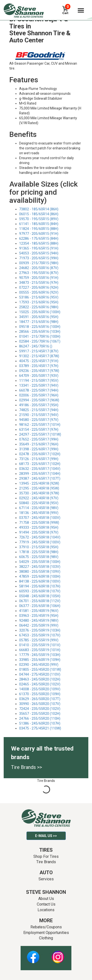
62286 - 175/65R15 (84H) (39, 239)
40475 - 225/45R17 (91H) (39, 361)
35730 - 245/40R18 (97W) (39, 493)
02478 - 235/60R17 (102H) (40, 454)
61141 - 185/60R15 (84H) (39, 224)
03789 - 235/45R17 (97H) (39, 366)
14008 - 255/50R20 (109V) (40, 689)
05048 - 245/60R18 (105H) (40, 596)
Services (46, 879)
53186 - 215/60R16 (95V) (39, 297)
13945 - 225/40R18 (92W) (39, 483)
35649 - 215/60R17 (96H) (39, 444)
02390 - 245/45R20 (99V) (39, 665)
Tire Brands (46, 862)
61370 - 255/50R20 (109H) (40, 694)
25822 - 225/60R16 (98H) (39, 307)
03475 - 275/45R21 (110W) (40, 728)
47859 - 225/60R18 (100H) (40, 576)
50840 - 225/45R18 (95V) (39, 503)
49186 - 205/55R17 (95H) (39, 405)
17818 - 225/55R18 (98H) (39, 552)
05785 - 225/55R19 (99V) (39, 640)
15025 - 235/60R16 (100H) (40, 312)
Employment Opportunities (46, 933)
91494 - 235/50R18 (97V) (39, 532)
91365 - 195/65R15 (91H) (39, 248)
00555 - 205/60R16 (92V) (39, 292)
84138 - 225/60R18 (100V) (40, 581)
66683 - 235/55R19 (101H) (40, 650)
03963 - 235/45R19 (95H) (39, 616)
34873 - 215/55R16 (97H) (39, 283)
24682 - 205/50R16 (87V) (39, 268)
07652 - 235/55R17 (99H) (39, 439)
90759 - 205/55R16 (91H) (39, 278)
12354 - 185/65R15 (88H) (39, 243)
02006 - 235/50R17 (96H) (39, 395)
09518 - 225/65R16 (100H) (40, 327)
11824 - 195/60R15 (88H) (39, 229)
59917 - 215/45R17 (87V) (39, 351)
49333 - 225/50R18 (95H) (39, 527)
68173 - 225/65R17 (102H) (40, 464)
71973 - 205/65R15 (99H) (39, 258)
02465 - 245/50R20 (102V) (40, 684)
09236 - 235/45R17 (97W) (39, 371)
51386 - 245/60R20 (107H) (40, 723)
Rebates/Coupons (46, 927)
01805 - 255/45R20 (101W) (40, 669)
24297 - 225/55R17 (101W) (40, 434)
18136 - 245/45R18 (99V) (39, 513)
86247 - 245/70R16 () (36, 346)
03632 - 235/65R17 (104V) (40, 469)
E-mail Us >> (46, 836)
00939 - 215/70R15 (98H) (39, 263)
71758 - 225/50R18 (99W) (39, 523)
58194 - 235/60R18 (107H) (40, 586)
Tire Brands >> (26, 767)
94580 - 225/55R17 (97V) (39, 420)
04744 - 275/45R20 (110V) (40, 674)
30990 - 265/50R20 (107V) (40, 704)
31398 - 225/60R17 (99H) (39, 449)
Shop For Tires (46, 856)
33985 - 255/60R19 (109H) (40, 660)
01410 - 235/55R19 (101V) (40, 645)
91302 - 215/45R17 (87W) (39, 356)
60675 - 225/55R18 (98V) (39, 557)
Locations (46, 910)
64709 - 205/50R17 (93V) (39, 376)
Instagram (58, 954)
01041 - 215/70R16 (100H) (40, 336)
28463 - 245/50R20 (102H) (40, 679)
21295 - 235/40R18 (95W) (39, 488)
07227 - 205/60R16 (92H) (39, 287)
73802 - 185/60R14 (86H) (39, 209)
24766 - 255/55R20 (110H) (40, 718)
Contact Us (46, 904)
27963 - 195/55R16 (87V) (39, 273)
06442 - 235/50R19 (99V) (39, 625)
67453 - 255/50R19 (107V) (40, 635)
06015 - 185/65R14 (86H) (39, 214)
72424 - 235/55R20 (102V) (40, 709)
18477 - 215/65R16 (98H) (39, 322)
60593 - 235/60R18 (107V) (40, 591)
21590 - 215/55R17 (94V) (39, 415)
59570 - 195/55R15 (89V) (39, 219)
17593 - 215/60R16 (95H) (39, 302)
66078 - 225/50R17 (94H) (39, 390)
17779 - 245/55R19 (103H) (40, 655)
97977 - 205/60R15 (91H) (39, 234)
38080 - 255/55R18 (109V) (40, 572)
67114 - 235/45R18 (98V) (39, 508)
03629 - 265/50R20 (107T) (40, 699)
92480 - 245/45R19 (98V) (39, 621)
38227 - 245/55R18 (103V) (40, 567)
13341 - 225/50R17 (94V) (39, 385)
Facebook (33, 954)
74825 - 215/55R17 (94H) (39, 410)
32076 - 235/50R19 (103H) (40, 630)
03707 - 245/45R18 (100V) (40, 518)
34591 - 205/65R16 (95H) (39, 317)
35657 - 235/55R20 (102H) (40, 714)
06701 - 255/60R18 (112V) (40, 601)
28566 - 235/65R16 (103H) (40, 332)
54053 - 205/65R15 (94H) (39, 253)
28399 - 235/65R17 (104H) (40, 474)
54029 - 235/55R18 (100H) (40, 562)
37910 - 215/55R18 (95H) (39, 547)
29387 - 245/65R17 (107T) (40, 478)
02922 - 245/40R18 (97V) (39, 498)
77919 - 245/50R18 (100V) (40, 542)
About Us (46, 899)
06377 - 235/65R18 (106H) (40, 606)
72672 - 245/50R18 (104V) (40, 537)
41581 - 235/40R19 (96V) (39, 611)
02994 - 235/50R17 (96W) (39, 400)
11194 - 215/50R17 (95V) (39, 381)
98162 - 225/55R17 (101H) (40, 425)
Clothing (46, 938)
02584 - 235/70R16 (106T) (40, 341)
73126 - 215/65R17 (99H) (39, 459)
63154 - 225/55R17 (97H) (39, 430)
